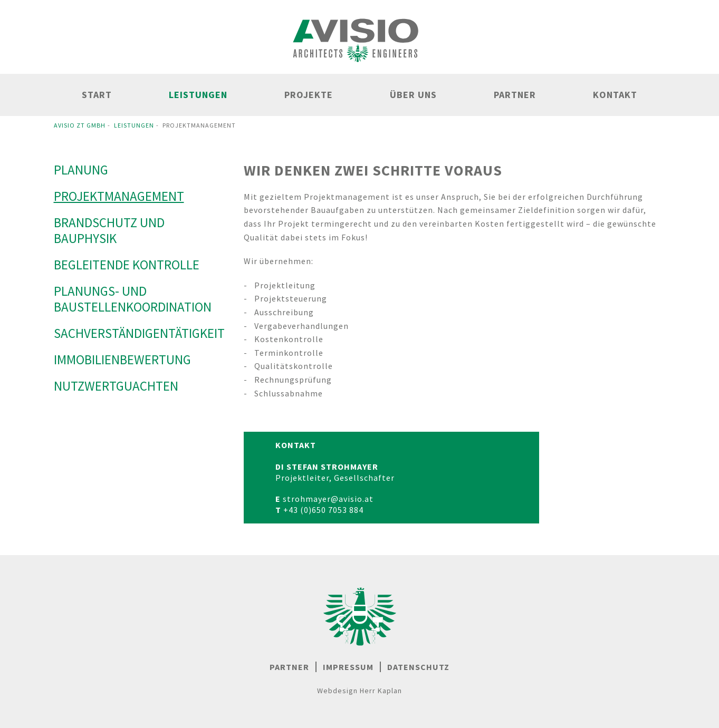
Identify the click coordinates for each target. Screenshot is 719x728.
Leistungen (134, 125)
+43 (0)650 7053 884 (323, 510)
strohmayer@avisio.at (328, 499)
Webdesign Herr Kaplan (359, 691)
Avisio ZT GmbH (80, 125)
